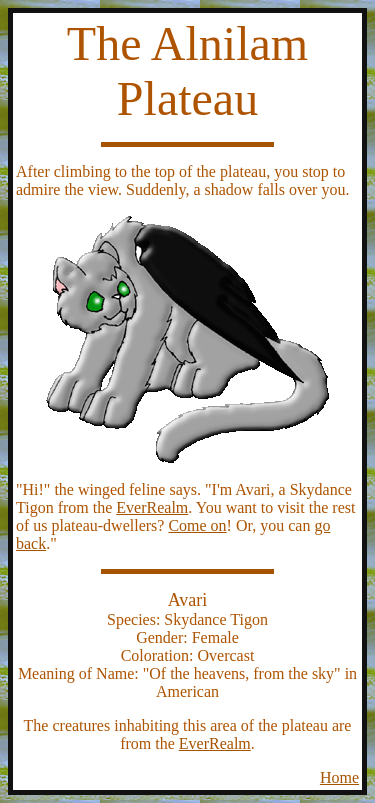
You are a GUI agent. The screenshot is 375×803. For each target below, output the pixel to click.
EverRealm (152, 507)
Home (339, 777)
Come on (197, 525)
